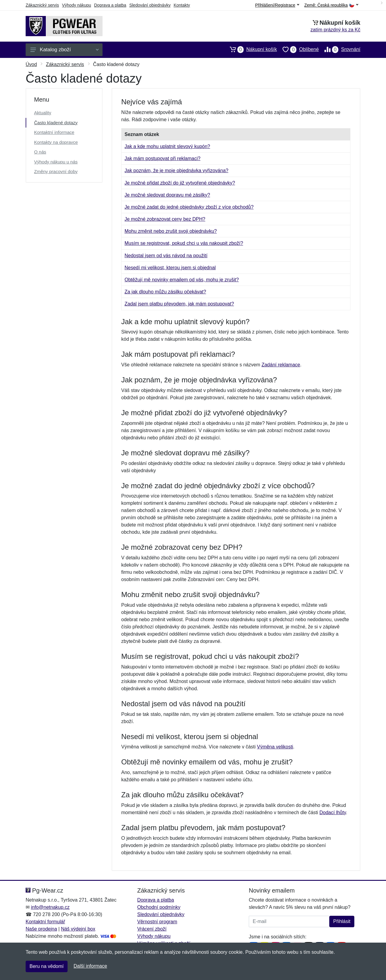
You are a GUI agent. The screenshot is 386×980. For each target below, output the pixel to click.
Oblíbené (298, 49)
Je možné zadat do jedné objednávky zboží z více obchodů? (189, 207)
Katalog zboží (65, 50)
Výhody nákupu (76, 5)
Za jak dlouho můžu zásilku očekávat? (165, 292)
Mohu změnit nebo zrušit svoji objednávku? (171, 231)
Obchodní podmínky (159, 907)
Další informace (90, 966)
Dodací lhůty (333, 812)
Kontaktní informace (54, 132)
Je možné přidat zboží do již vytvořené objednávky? (180, 183)
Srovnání (340, 49)
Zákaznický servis (42, 5)
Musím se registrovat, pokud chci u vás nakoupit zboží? (184, 243)
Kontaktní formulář (45, 922)
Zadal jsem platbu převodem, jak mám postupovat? (179, 304)
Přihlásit (342, 921)
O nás (40, 152)
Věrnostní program (157, 922)
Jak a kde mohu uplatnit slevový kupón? (167, 146)
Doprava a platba (110, 5)
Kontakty (182, 5)
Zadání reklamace (281, 365)
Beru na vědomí (47, 966)
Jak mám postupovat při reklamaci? (163, 158)
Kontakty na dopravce (56, 142)
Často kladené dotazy (56, 123)
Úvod (31, 64)
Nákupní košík (250, 49)
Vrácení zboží (152, 929)
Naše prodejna (41, 929)
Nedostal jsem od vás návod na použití (166, 256)
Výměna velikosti (275, 747)
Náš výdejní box (78, 929)
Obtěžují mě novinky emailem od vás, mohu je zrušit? (182, 280)
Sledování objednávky (150, 5)
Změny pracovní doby (56, 171)
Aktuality (43, 113)
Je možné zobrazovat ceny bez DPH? (165, 219)
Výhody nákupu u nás (56, 162)
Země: (331, 5)
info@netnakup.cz (50, 907)
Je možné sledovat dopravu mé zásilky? (167, 195)
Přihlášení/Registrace (277, 5)
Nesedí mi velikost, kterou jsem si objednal (170, 268)
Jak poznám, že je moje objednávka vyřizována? (176, 171)
